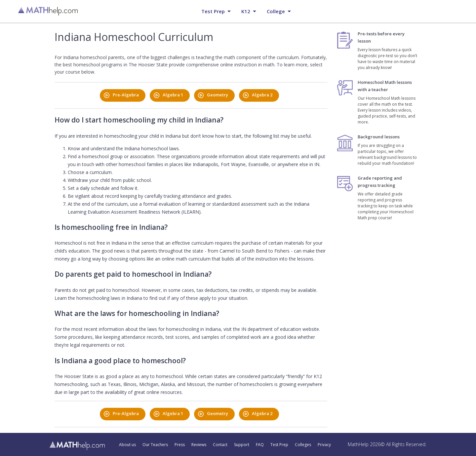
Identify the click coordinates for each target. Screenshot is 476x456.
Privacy (324, 445)
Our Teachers (155, 445)
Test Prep (279, 445)
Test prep (213, 11)
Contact (220, 445)
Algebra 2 (262, 95)
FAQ (260, 445)
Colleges (303, 445)
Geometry (218, 95)
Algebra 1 (173, 95)
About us (127, 445)
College (276, 11)
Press (180, 445)
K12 (246, 11)
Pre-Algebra (126, 95)
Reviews (199, 445)
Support (242, 445)
